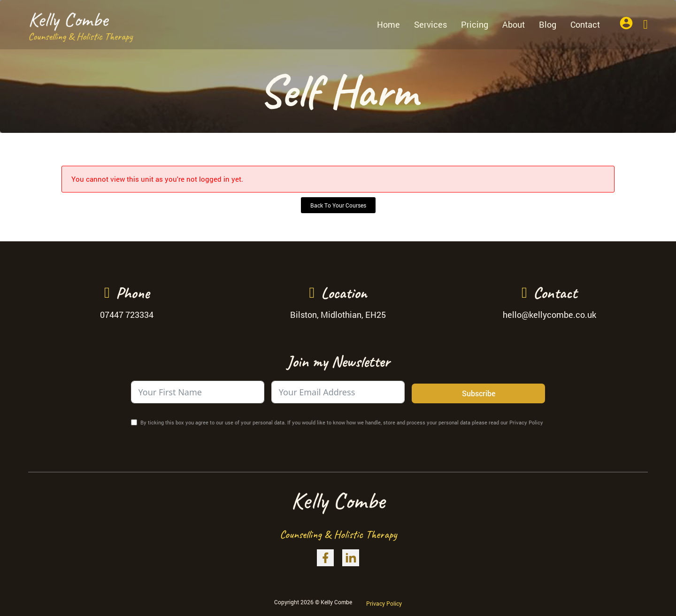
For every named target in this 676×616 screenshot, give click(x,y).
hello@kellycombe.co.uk (549, 315)
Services (430, 24)
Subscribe (479, 393)
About (514, 24)
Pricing (475, 24)
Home (388, 24)
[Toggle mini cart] (645, 25)
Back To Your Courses (338, 205)
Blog (548, 24)
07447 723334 (127, 315)
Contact (585, 24)
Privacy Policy (384, 603)
